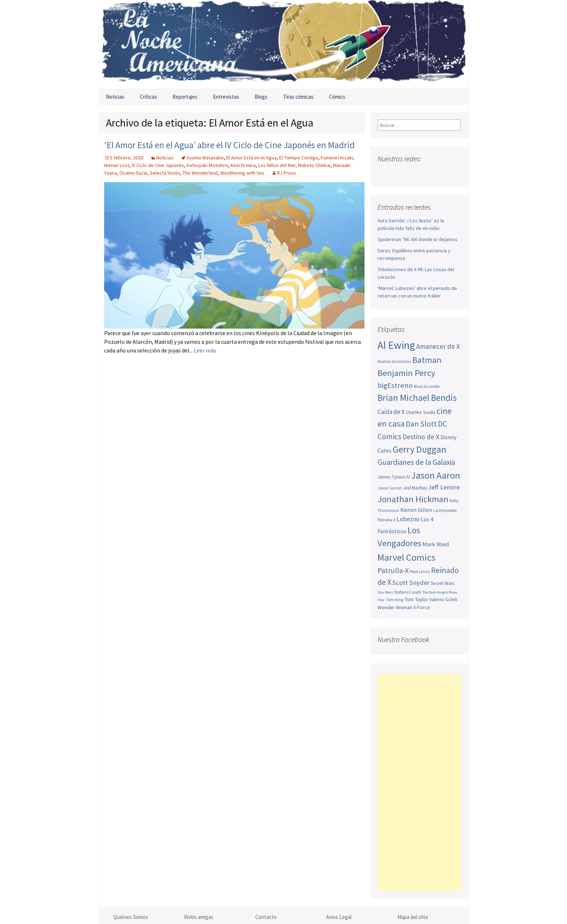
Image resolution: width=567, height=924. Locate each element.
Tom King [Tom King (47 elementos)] (395, 600)
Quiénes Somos (131, 917)
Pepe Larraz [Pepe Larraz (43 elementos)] (420, 572)
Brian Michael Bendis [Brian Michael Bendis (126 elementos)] (417, 398)
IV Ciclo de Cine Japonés (158, 165)
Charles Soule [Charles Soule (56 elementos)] (421, 412)
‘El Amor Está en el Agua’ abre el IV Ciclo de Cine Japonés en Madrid (229, 145)
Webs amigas (199, 917)
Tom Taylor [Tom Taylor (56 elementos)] (416, 599)
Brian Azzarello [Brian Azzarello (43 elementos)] (427, 386)
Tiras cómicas (298, 97)
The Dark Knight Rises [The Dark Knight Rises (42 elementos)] (440, 592)
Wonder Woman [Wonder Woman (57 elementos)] (395, 607)
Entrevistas (226, 97)
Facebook (384, 173)
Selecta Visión (165, 173)
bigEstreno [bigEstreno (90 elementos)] (395, 385)
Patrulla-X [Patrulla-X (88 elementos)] (393, 570)
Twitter (398, 173)
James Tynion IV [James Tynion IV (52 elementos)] (394, 477)
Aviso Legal (339, 917)
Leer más (205, 350)
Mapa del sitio (413, 917)
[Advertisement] (419, 783)
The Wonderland (200, 173)
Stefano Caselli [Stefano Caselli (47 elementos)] (408, 592)
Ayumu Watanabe (205, 158)
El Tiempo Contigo (299, 158)
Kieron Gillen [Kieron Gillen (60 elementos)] (416, 510)
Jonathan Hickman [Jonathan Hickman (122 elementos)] (413, 499)
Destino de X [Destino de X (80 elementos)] (421, 437)
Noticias (115, 97)
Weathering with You (242, 173)
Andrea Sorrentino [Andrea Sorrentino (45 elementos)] (394, 362)
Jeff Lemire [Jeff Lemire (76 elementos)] (444, 487)
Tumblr (440, 173)
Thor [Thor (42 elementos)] (381, 600)
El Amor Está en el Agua (251, 158)
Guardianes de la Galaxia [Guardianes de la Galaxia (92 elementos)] (416, 462)
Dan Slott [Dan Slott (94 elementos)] (421, 424)
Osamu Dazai (133, 173)
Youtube (412, 173)
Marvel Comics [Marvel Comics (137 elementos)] (406, 557)
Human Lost (117, 165)
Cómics (337, 97)
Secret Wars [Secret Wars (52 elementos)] (442, 583)
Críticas (148, 97)
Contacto (266, 917)
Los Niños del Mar (277, 165)
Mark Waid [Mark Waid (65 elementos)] (436, 544)
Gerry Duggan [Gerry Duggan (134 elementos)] (419, 449)
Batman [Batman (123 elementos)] (427, 360)
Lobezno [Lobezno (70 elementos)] (408, 519)
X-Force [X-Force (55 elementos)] (422, 607)
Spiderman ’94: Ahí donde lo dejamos (417, 239)
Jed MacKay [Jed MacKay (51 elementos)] (415, 488)
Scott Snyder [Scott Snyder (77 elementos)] (411, 583)
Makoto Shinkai (314, 165)
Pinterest (426, 173)
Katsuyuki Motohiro (207, 165)
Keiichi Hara (243, 165)
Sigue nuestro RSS (454, 173)
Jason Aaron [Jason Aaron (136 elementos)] (436, 475)
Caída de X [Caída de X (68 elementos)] (391, 412)
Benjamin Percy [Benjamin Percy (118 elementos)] (406, 373)
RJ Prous (287, 173)
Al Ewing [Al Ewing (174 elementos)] (396, 345)
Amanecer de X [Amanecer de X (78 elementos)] (438, 346)
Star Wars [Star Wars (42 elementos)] (385, 592)
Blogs (261, 97)
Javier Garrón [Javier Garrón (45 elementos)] (390, 488)
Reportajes (185, 97)
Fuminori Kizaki (337, 158)
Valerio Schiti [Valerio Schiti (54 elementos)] (443, 599)
